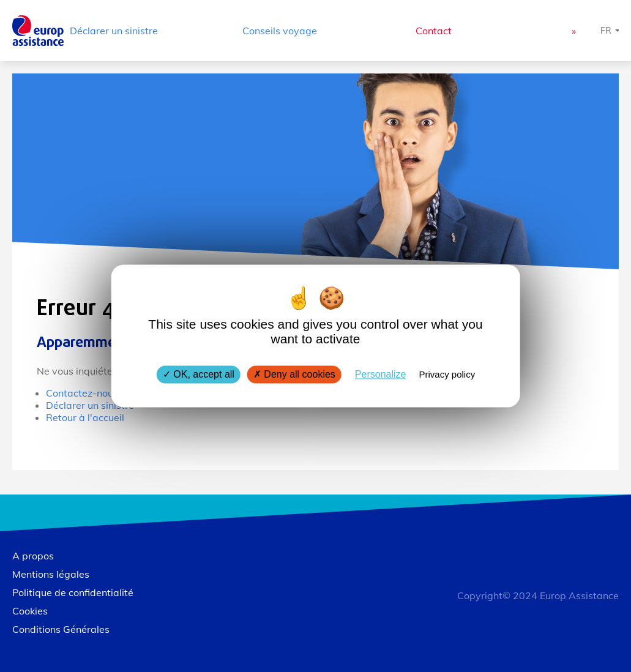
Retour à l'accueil (85, 417)
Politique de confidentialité (73, 592)
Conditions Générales (61, 629)
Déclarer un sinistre (114, 31)
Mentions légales (51, 574)
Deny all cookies (294, 374)
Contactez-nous (82, 393)
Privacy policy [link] (447, 374)
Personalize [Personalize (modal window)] (381, 374)
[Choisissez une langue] (610, 31)
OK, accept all (199, 374)
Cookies (30, 611)
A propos (33, 556)
